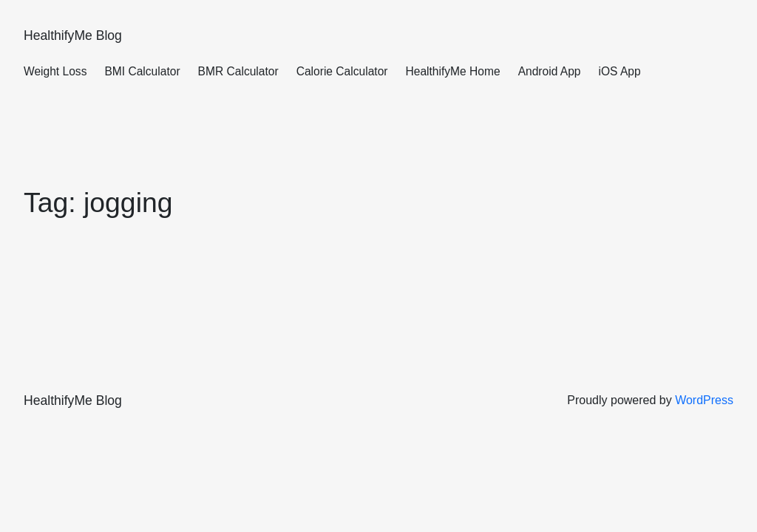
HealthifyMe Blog (73, 35)
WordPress (704, 400)
